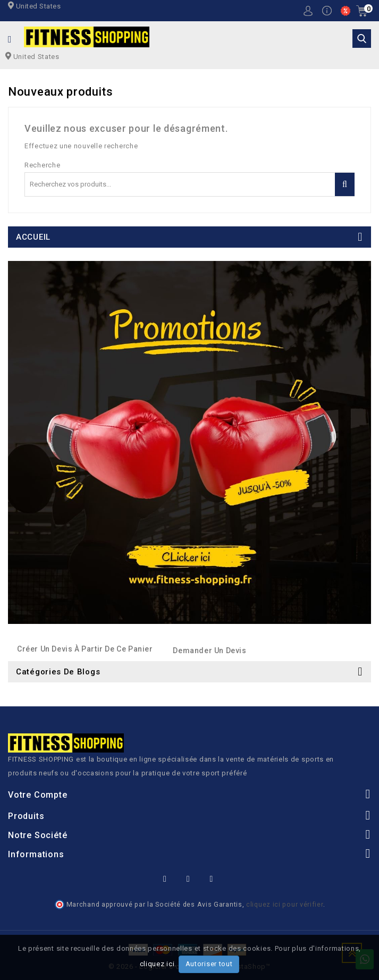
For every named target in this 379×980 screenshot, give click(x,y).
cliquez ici (157, 964)
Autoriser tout (209, 964)
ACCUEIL (33, 237)
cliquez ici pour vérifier (285, 904)
